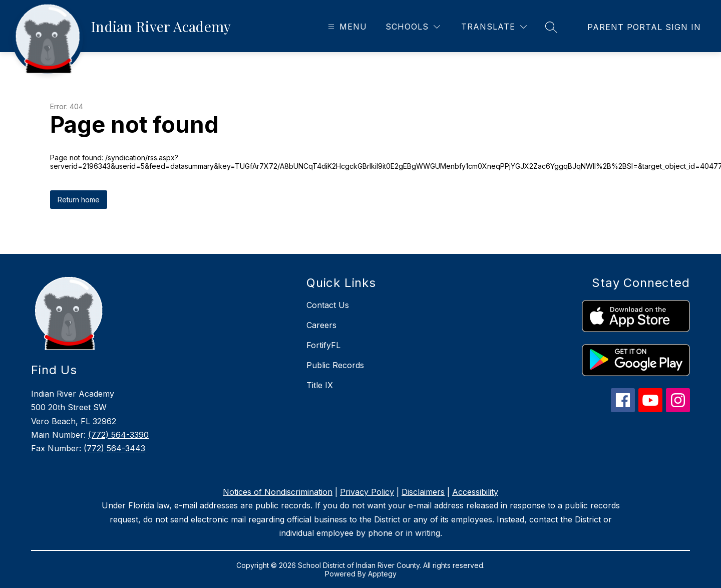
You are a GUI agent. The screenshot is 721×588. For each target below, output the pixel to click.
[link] (644, 27)
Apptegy (382, 574)
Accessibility (475, 492)
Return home (79, 200)
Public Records (335, 365)
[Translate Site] (494, 27)
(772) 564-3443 (114, 448)
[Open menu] (346, 27)
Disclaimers (423, 492)
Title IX (320, 385)
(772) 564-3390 (118, 435)
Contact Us (328, 305)
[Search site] (551, 27)
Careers (321, 325)
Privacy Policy (367, 492)
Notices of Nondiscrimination (278, 492)
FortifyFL (323, 345)
